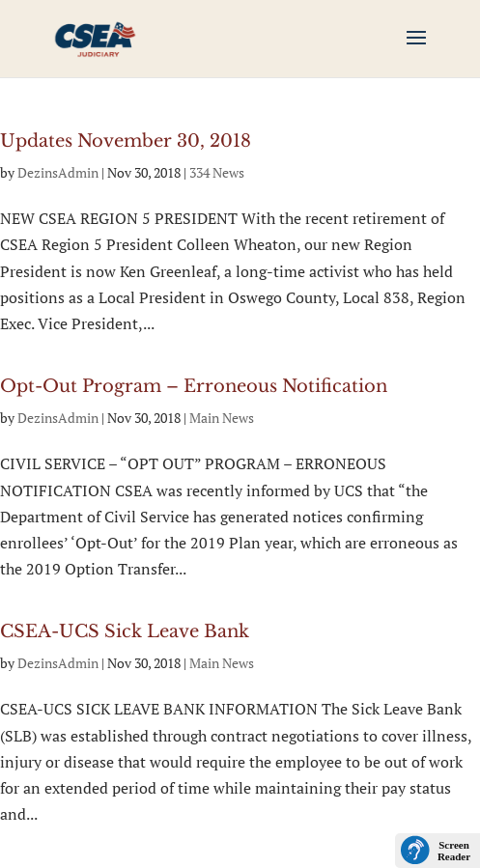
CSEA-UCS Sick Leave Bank (125, 631)
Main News (222, 418)
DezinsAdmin (58, 172)
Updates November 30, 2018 (126, 141)
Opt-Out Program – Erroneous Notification (194, 386)
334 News (217, 172)
